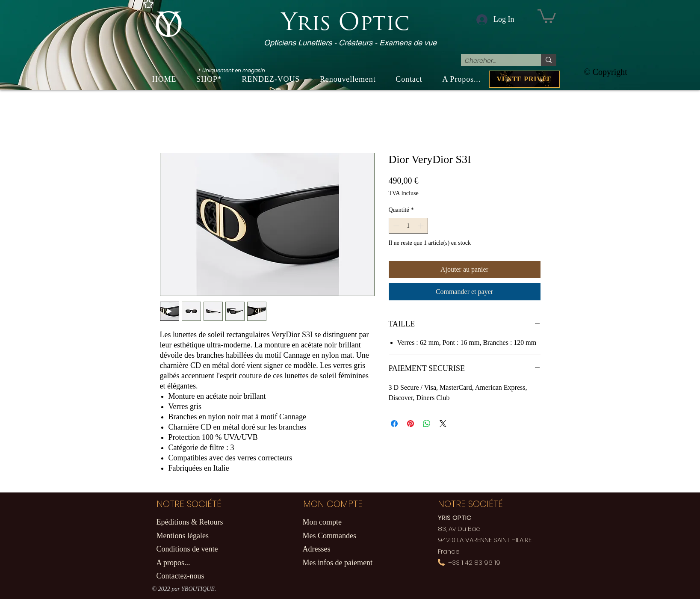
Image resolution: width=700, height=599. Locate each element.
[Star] (148, 4)
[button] (547, 15)
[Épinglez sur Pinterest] (411, 424)
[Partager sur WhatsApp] (427, 424)
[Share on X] (443, 424)
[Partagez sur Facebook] (394, 424)
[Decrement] (395, 226)
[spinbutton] (408, 226)
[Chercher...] (494, 61)
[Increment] (421, 226)
